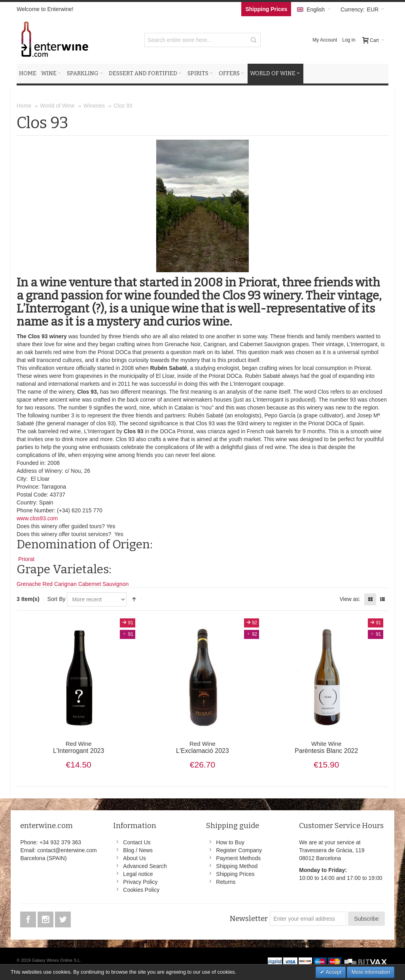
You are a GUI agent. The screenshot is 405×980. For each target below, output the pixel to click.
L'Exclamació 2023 (203, 747)
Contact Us (137, 842)
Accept (333, 972)
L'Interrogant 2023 (79, 747)
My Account (325, 40)
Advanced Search (145, 866)
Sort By (57, 599)
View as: (350, 599)
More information (371, 972)
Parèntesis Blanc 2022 (326, 747)
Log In (349, 40)
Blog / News (138, 850)
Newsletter (249, 919)
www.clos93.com (37, 518)
